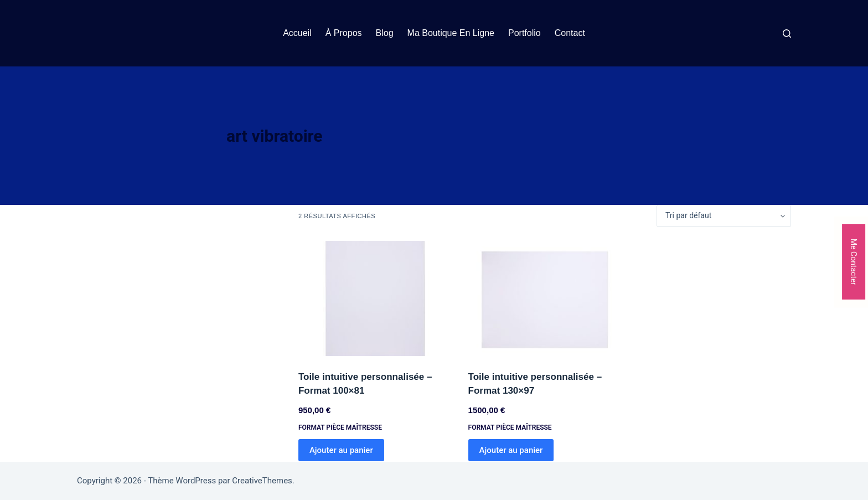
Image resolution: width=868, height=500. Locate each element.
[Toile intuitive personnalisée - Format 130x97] (545, 298)
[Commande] (724, 216)
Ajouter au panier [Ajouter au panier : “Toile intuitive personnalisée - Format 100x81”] (341, 450)
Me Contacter (854, 261)
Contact (570, 33)
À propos (344, 33)
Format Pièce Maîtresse (340, 427)
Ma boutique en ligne (451, 33)
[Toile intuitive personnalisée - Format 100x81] (375, 298)
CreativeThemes (262, 481)
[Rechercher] (787, 33)
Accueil (297, 33)
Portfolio (525, 33)
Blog (385, 33)
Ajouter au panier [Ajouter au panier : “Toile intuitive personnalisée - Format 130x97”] (511, 450)
